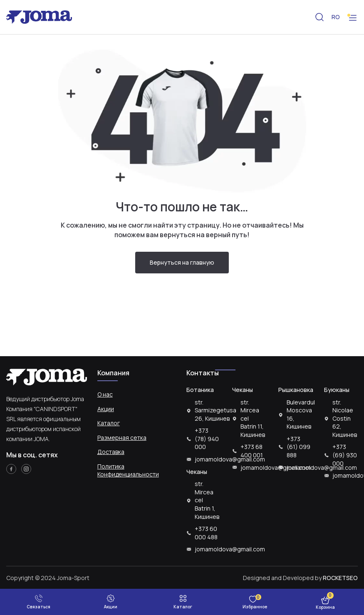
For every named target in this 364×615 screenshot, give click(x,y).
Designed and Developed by (300, 578)
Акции (106, 409)
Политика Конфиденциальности (128, 470)
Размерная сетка (122, 438)
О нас (105, 394)
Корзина (325, 607)
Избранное (255, 607)
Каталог (109, 423)
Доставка (111, 452)
